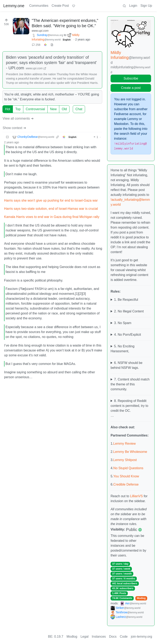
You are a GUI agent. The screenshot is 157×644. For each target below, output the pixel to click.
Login (133, 6)
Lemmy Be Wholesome (130, 452)
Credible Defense (126, 484)
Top (18, 109)
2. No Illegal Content (129, 311)
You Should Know (126, 476)
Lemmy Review (124, 444)
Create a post (131, 88)
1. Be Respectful (126, 300)
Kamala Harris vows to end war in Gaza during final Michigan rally (52, 217)
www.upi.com (40, 31)
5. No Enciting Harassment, (123, 349)
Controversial (35, 109)
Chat (79, 109)
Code (124, 637)
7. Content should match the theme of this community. (130, 384)
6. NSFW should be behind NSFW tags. (127, 365)
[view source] (52, 45)
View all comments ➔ (18, 118)
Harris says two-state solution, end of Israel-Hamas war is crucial (51, 209)
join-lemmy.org (141, 637)
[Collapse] (7, 137)
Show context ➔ (14, 128)
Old (64, 109)
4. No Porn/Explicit (128, 335)
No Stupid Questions (128, 468)
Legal (85, 637)
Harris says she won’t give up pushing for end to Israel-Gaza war (51, 200)
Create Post (60, 6)
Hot (8, 109)
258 (36, 45)
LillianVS (136, 496)
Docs (113, 637)
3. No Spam (123, 323)
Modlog (141, 598)
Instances (99, 637)
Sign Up (146, 6)
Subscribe (131, 78)
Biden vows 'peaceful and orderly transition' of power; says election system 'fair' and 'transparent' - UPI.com (51, 63)
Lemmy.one (14, 6)
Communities (39, 6)
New (53, 109)
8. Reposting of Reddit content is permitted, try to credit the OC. (129, 406)
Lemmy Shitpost (125, 460)
